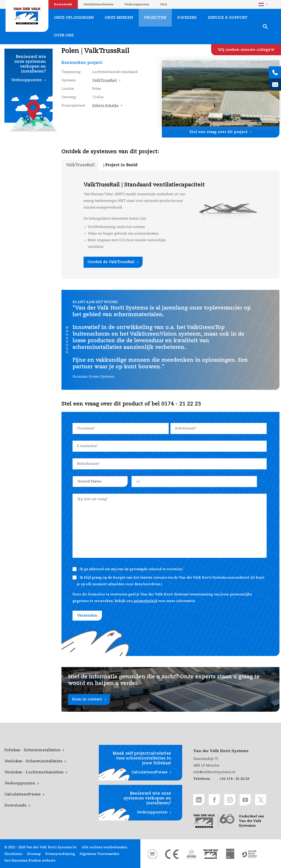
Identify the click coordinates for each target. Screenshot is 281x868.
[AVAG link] (191, 854)
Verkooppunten (137, 5)
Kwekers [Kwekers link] (187, 18)
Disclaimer (13, 854)
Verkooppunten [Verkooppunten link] (27, 80)
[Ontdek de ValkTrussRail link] (113, 262)
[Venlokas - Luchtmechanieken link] (46, 772)
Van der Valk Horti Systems (27, 16)
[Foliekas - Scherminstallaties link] (46, 750)
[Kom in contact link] (170, 689)
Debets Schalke (105, 106)
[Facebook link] (214, 800)
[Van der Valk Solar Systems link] (211, 854)
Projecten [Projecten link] (155, 18)
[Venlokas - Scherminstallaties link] (46, 761)
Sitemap (34, 854)
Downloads (63, 5)
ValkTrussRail (105, 80)
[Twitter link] (261, 800)
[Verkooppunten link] (46, 784)
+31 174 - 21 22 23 (234, 779)
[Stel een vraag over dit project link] (221, 132)
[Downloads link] (46, 806)
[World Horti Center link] (250, 854)
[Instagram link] (230, 800)
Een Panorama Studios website (30, 861)
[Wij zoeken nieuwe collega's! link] (246, 50)
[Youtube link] (245, 800)
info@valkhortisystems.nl (214, 772)
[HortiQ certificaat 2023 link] (230, 854)
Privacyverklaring (60, 854)
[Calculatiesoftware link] (46, 795)
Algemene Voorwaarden (99, 854)
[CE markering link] (172, 854)
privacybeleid (145, 601)
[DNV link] (152, 854)
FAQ (164, 5)
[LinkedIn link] (199, 800)
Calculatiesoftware (98, 5)
